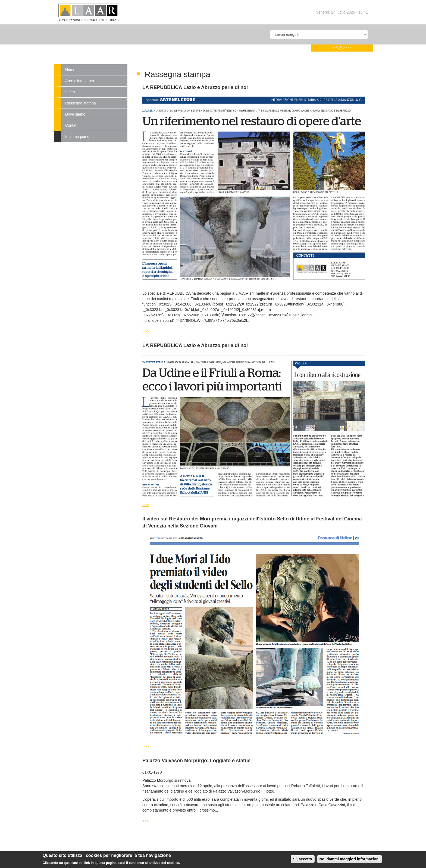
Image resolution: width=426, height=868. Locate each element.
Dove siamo (75, 114)
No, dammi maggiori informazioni (350, 860)
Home (70, 70)
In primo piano (77, 136)
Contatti (72, 125)
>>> (146, 331)
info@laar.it (342, 48)
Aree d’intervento (80, 81)
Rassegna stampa (81, 103)
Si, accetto (303, 860)
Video (70, 92)
